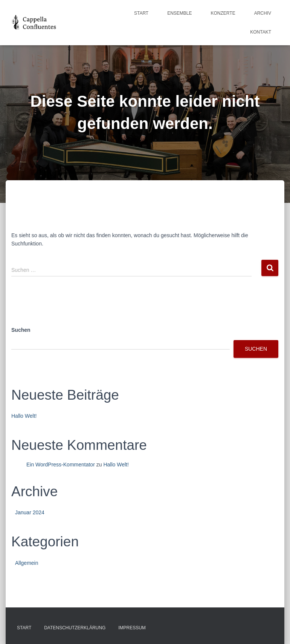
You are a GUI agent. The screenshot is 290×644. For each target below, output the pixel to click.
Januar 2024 (30, 512)
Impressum (132, 628)
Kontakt (261, 32)
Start (141, 13)
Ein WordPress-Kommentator (61, 465)
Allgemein (27, 563)
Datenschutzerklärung (75, 628)
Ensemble (179, 13)
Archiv (263, 13)
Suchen (21, 330)
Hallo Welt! (24, 416)
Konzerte (223, 13)
